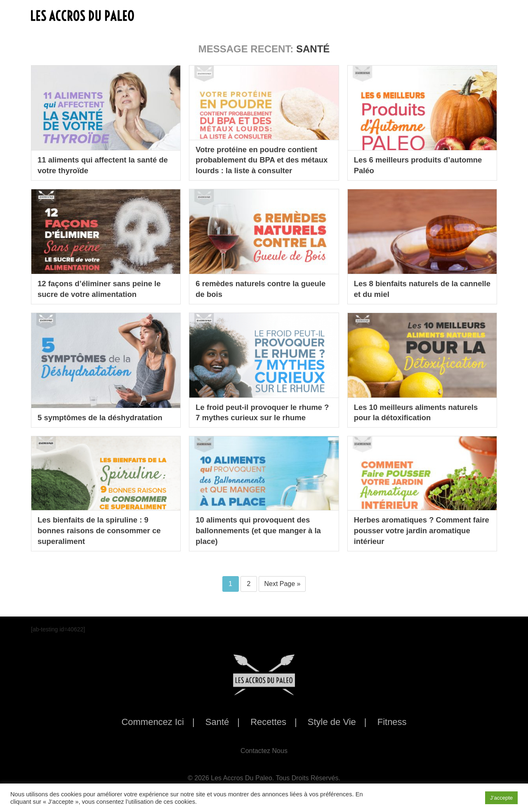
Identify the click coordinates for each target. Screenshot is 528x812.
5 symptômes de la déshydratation (105, 417)
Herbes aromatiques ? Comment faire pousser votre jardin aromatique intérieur (417, 530)
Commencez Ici (153, 722)
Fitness (392, 722)
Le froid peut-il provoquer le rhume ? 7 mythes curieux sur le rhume (259, 406)
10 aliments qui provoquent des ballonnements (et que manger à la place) (263, 530)
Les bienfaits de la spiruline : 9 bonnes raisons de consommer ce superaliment (104, 530)
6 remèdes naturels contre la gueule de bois (251, 288)
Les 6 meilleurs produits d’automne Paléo (401, 165)
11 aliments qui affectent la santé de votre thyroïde (102, 165)
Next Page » (282, 584)
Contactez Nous (264, 751)
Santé (217, 722)
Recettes (268, 722)
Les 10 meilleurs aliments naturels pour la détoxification (421, 412)
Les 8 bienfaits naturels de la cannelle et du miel (410, 288)
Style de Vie (332, 722)
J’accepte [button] (501, 798)
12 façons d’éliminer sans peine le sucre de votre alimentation (104, 288)
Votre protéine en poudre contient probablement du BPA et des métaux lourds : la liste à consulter (263, 159)
